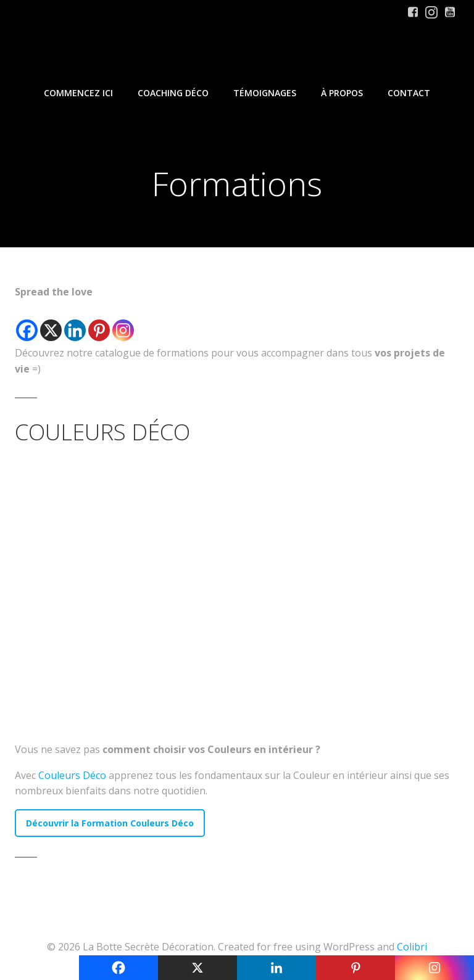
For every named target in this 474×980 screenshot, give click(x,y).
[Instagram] (123, 322)
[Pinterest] (99, 322)
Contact (409, 93)
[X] (51, 322)
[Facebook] (27, 322)
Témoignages (265, 93)
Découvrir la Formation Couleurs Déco (110, 823)
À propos (342, 93)
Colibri (412, 947)
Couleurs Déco (72, 775)
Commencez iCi (78, 93)
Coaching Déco (173, 93)
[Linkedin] (75, 322)
